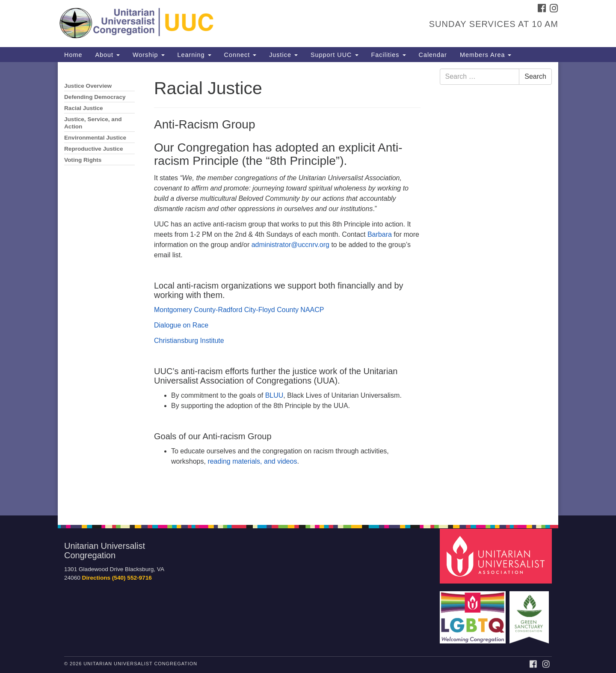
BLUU (274, 395)
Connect (240, 55)
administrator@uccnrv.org (290, 245)
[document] (308, 289)
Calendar (433, 55)
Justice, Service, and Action (93, 123)
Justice (283, 55)
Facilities (389, 55)
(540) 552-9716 (132, 578)
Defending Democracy (95, 97)
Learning (194, 55)
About (107, 55)
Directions (96, 578)
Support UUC (335, 55)
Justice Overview (88, 86)
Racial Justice (84, 108)
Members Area (486, 55)
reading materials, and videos (252, 461)
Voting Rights (83, 160)
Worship (149, 55)
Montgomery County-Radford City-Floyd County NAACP (239, 310)
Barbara (380, 234)
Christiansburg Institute (189, 341)
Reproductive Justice (94, 149)
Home (73, 55)
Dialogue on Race (181, 325)
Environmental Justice (95, 138)
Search (535, 76)
